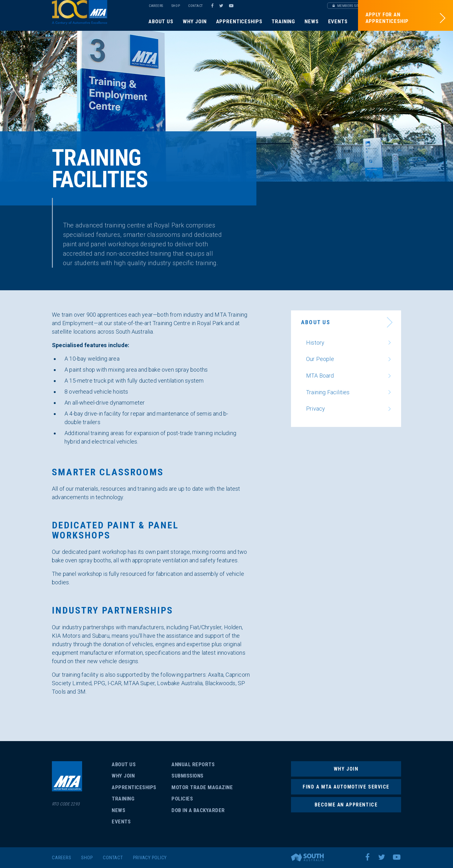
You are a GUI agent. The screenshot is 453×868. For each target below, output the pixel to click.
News (311, 21)
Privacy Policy (150, 858)
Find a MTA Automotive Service (346, 787)
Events (338, 21)
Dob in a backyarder (198, 810)
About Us (161, 21)
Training (283, 21)
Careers (156, 6)
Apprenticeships (239, 21)
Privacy (316, 409)
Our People (320, 359)
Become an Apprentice (346, 805)
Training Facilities (328, 392)
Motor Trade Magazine (202, 787)
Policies (182, 799)
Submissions (187, 776)
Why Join (195, 21)
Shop (176, 6)
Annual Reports (193, 764)
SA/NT (95, 19)
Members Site (347, 6)
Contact (196, 6)
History (315, 343)
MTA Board (320, 376)
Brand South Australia (307, 857)
